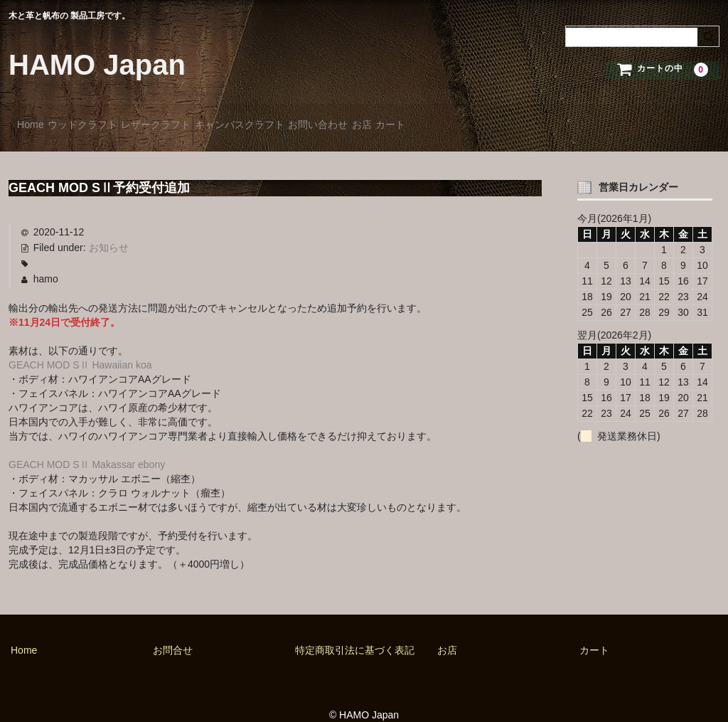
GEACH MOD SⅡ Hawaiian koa (80, 347)
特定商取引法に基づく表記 (355, 632)
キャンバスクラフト (321, 119)
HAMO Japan (97, 65)
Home (37, 119)
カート (548, 119)
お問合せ (173, 632)
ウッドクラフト (114, 119)
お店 (494, 119)
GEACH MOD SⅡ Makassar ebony (87, 446)
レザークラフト (213, 119)
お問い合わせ (425, 119)
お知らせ (109, 230)
